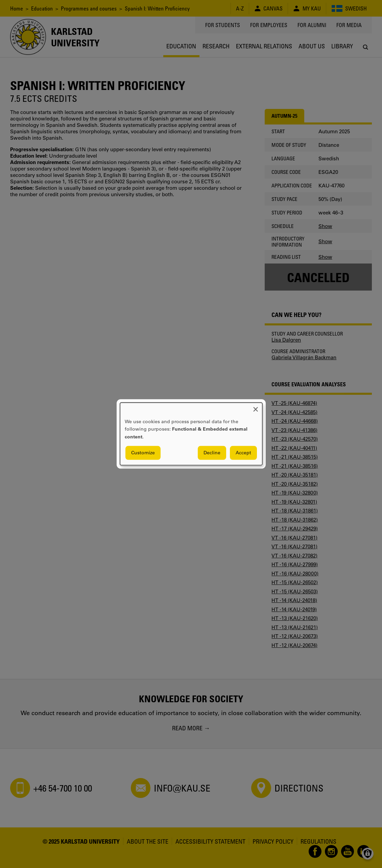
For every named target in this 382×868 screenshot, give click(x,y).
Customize (143, 453)
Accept (243, 453)
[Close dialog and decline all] (256, 407)
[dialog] (191, 434)
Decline (212, 453)
